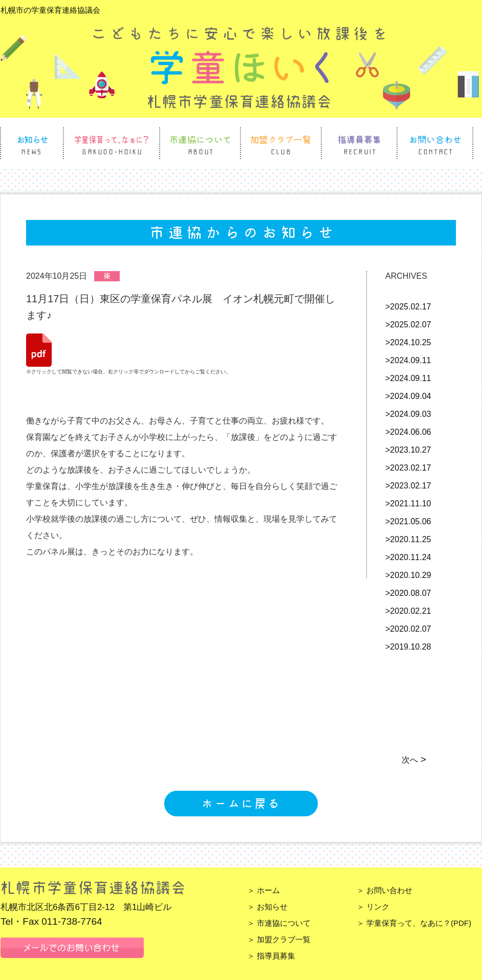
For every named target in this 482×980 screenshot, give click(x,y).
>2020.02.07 (408, 629)
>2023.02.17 (408, 468)
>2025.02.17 (408, 307)
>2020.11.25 (408, 539)
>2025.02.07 (408, 325)
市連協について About (200, 143)
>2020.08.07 (408, 593)
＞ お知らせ (267, 907)
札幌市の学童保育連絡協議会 (50, 10)
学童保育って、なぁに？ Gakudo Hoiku (112, 143)
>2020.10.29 (408, 575)
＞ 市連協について (279, 923)
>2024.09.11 (408, 360)
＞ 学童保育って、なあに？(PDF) (414, 923)
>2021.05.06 (408, 521)
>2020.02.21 (408, 611)
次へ (413, 760)
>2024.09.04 (408, 396)
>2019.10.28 (408, 647)
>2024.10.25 (408, 342)
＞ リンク (373, 907)
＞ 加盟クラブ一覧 (279, 939)
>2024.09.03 (408, 414)
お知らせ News (32, 143)
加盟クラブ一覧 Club (281, 143)
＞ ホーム (264, 890)
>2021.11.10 (408, 504)
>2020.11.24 (408, 557)
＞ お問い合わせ (385, 890)
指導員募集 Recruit (359, 143)
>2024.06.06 (408, 432)
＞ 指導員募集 (271, 956)
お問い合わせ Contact (435, 143)
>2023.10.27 (408, 450)
